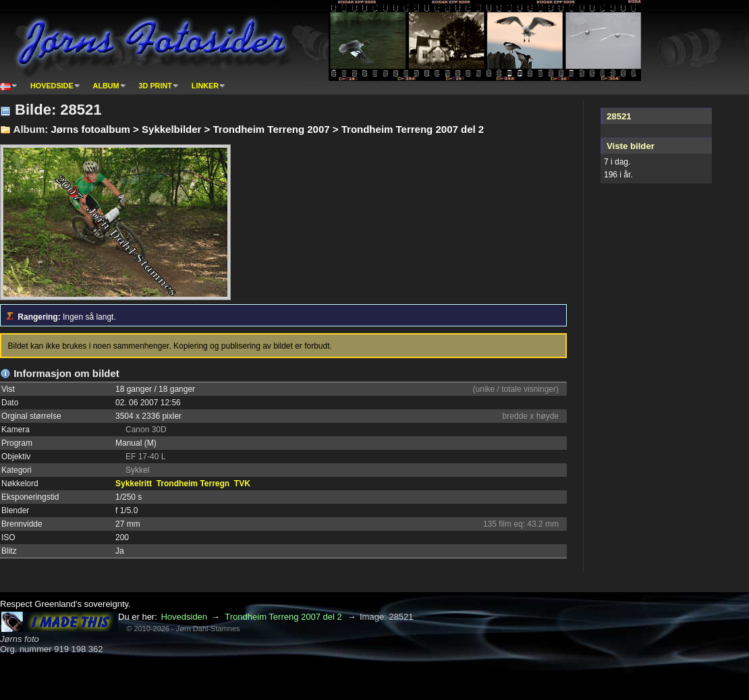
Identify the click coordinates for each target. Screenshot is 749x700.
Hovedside (52, 86)
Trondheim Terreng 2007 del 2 (283, 617)
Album (106, 86)
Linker (205, 86)
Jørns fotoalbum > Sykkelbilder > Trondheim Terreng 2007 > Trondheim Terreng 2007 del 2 (267, 129)
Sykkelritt (134, 484)
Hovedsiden (184, 617)
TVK (242, 484)
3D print (156, 86)
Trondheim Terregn (193, 484)
